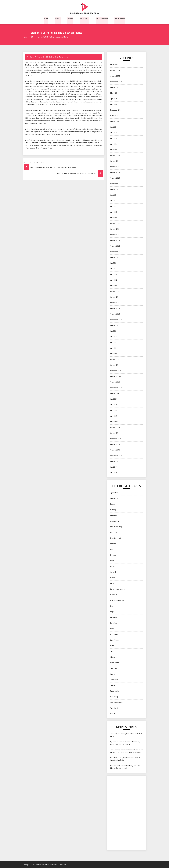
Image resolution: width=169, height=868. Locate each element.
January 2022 (115, 297)
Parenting (114, 623)
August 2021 (115, 325)
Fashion (113, 544)
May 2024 (114, 138)
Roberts (31, 57)
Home (46, 18)
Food (112, 561)
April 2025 (114, 99)
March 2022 (114, 286)
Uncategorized (115, 691)
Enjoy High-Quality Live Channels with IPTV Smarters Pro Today (125, 759)
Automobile (114, 499)
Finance (58, 18)
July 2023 (113, 195)
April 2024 (114, 144)
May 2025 (114, 93)
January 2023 (115, 229)
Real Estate (115, 640)
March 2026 (114, 65)
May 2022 (114, 274)
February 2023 (115, 223)
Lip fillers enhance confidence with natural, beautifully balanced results (125, 743)
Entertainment (102, 18)
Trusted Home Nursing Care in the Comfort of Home (126, 735)
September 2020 (116, 388)
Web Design (114, 697)
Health (113, 578)
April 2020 (114, 416)
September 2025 (116, 82)
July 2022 (113, 263)
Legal (112, 612)
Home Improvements (118, 589)
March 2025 (114, 104)
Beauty (113, 504)
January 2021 (115, 365)
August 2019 (115, 461)
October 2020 (115, 382)
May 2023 (114, 206)
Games (113, 567)
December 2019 (116, 439)
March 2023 (114, 218)
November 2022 (116, 240)
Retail (112, 646)
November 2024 (116, 110)
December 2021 (116, 303)
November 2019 (116, 444)
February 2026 (115, 70)
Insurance (114, 595)
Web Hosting (115, 708)
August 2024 (115, 121)
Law (112, 606)
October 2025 (115, 76)
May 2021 (114, 342)
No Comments (64, 57)
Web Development (117, 702)
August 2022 (115, 257)
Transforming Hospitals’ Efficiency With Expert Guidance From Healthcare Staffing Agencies (127, 751)
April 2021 (114, 348)
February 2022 (115, 291)
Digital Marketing (116, 527)
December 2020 (116, 371)
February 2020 (115, 427)
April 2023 (114, 212)
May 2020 (114, 410)
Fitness (113, 555)
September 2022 (116, 252)
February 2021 (115, 359)
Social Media (85, 18)
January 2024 (115, 161)
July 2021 (113, 331)
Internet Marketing (117, 600)
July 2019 (113, 467)
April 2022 (114, 280)
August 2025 (115, 87)
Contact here (120, 18)
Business (114, 515)
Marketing (114, 617)
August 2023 (115, 189)
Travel (113, 685)
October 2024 (115, 116)
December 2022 (116, 235)
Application (114, 493)
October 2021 (115, 314)
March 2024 (114, 150)
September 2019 (116, 456)
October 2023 (115, 178)
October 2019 (115, 450)
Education (114, 532)
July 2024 (113, 127)
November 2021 (116, 308)
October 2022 (115, 246)
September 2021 (116, 320)
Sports (113, 674)
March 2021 (114, 354)
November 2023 (116, 172)
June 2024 (114, 133)
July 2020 (113, 399)
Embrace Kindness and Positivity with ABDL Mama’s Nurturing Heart (125, 767)
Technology (114, 680)
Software (114, 668)
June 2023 (114, 201)
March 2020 (114, 422)
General (70, 18)
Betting (113, 510)
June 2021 (114, 337)
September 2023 (116, 184)
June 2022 (114, 269)
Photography (115, 634)
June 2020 (114, 405)
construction (115, 521)
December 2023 (116, 167)
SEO (112, 651)
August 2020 (115, 393)
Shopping (114, 657)
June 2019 (114, 473)
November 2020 (116, 376)
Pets (112, 629)
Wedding (113, 714)
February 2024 (115, 155)
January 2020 (115, 433)
